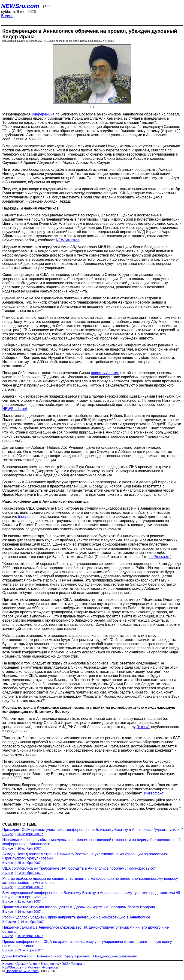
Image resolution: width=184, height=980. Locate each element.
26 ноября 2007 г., (31, 834)
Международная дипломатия (115, 956)
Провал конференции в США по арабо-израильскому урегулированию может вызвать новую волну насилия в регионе (87, 944)
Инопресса (50, 967)
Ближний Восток (49, 956)
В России (9, 922)
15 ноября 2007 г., (31, 936)
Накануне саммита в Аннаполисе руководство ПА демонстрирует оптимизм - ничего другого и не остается (86, 929)
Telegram (78, 964)
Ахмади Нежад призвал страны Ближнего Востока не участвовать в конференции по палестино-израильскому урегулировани (85, 856)
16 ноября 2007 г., (34, 922)
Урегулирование (77, 956)
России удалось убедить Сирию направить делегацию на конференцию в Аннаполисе (76, 917)
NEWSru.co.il (12, 967)
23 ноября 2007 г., (31, 873)
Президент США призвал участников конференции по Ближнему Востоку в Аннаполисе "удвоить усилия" (93, 830)
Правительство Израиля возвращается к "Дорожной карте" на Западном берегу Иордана (79, 907)
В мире (7, 16)
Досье (21, 964)
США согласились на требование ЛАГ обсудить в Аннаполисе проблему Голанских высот (79, 868)
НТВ (92, 107)
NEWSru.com (20, 6)
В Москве (32, 967)
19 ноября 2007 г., (31, 912)
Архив (33, 964)
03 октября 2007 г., (31, 950)
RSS (65, 964)
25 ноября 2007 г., (31, 863)
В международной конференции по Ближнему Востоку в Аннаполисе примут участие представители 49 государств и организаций (91, 895)
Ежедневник (50, 964)
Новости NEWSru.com (22, 971)
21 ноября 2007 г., (31, 887)
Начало (8, 964)
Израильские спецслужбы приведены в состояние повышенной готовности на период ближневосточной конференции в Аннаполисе (91, 842)
